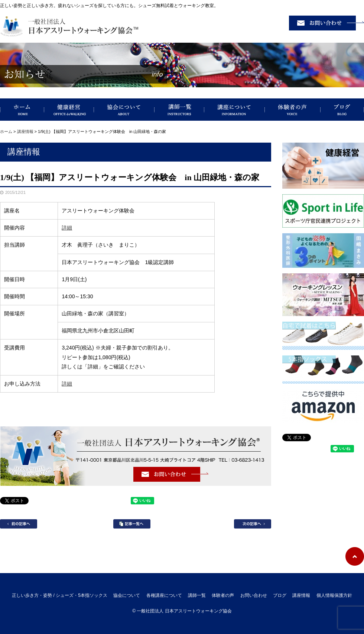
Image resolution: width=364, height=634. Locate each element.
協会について (124, 110)
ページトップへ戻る (355, 556)
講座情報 (25, 131)
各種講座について (164, 595)
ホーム (6, 131)
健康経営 (69, 110)
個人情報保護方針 (334, 595)
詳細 (67, 228)
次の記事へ (253, 524)
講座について (235, 110)
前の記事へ (19, 524)
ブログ (342, 110)
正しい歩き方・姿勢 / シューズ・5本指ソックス (22, 110)
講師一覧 (179, 110)
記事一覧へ (132, 524)
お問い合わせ (254, 595)
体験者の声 (293, 110)
